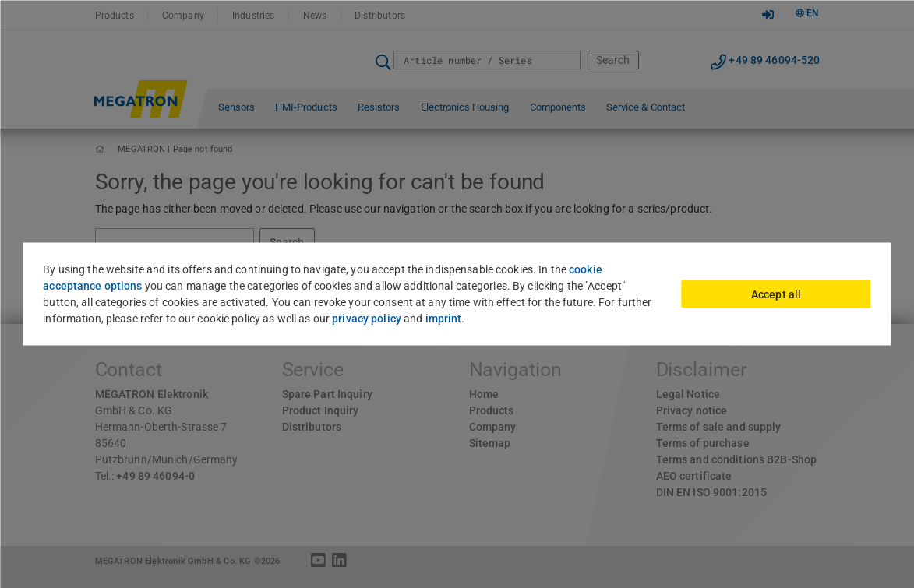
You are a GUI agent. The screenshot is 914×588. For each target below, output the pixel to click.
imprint (444, 319)
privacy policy (367, 319)
